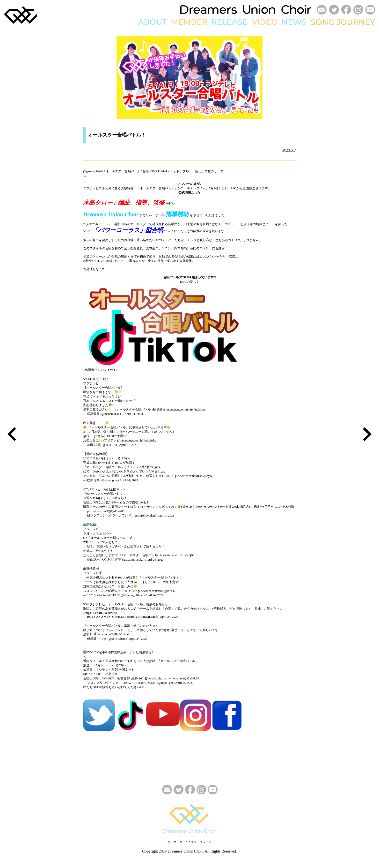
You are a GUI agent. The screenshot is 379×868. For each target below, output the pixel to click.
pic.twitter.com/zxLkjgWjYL (157, 591)
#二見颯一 (256, 507)
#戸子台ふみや (273, 507)
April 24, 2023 (133, 414)
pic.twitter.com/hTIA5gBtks (138, 440)
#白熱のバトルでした (123, 591)
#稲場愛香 (159, 409)
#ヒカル (204, 507)
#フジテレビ (111, 440)
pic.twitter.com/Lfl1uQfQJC (176, 555)
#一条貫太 (227, 507)
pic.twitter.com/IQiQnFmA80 (106, 511)
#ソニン (101, 591)
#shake (165, 171)
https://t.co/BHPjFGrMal (113, 634)
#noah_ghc (155, 678)
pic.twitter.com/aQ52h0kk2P (181, 678)
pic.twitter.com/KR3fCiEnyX (193, 476)
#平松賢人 (219, 609)
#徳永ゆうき (190, 507)
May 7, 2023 (166, 515)
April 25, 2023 (184, 683)
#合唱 (145, 171)
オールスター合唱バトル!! (116, 135)
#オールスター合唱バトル (122, 171)
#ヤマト (215, 507)
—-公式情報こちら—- (189, 193)
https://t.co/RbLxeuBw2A (101, 613)
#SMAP (155, 171)
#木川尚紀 (242, 507)
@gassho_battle (93, 171)
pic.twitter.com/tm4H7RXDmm (186, 409)
